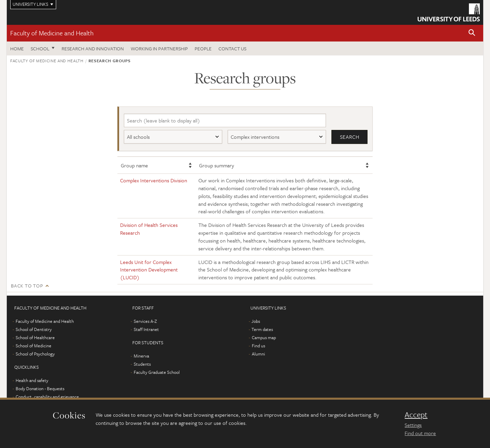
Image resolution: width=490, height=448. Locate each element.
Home (17, 48)
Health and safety (32, 380)
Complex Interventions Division (154, 180)
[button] (472, 33)
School (40, 48)
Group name (134, 165)
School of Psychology (35, 354)
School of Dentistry (34, 329)
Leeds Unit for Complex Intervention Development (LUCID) (149, 270)
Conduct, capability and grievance (47, 397)
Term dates (262, 329)
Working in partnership (159, 48)
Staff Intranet (146, 329)
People (203, 48)
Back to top (27, 286)
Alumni (258, 354)
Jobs (256, 321)
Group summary (217, 165)
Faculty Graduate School (157, 372)
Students (142, 364)
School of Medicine (34, 346)
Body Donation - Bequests (40, 388)
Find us (258, 346)
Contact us (232, 48)
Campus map (264, 337)
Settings (413, 425)
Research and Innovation (93, 48)
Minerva (141, 356)
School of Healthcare (35, 337)
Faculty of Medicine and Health (52, 33)
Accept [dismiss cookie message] (416, 415)
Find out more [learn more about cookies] (420, 433)
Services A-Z (145, 321)
